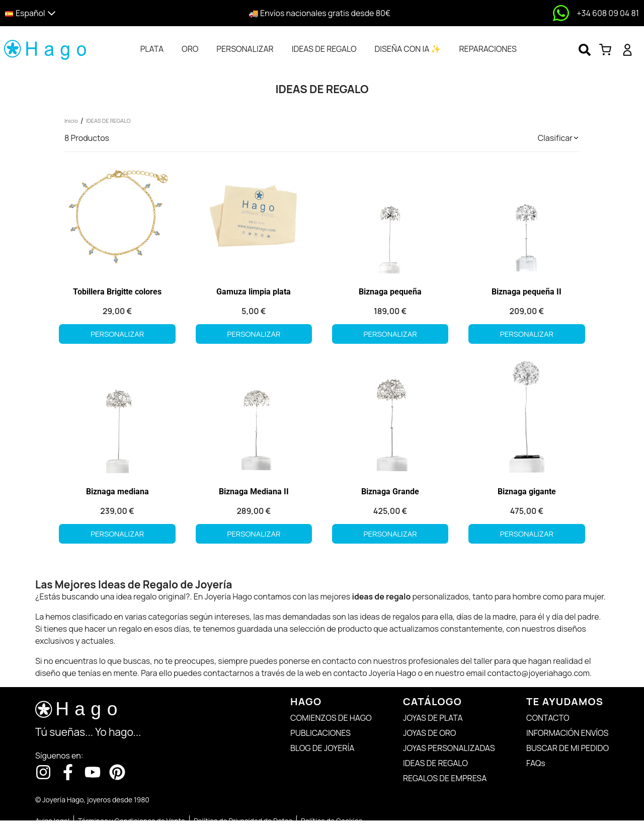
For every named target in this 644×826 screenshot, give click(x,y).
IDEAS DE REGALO (324, 49)
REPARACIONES (488, 49)
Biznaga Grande (390, 492)
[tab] (152, 49)
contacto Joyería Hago (375, 673)
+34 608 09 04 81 (608, 13)
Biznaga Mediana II (254, 492)
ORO (190, 49)
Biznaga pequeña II (527, 292)
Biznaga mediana (117, 492)
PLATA (152, 49)
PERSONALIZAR (245, 49)
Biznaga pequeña (390, 292)
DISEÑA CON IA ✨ (408, 49)
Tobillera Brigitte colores (117, 292)
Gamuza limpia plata (254, 292)
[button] (82, 13)
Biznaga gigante (527, 492)
